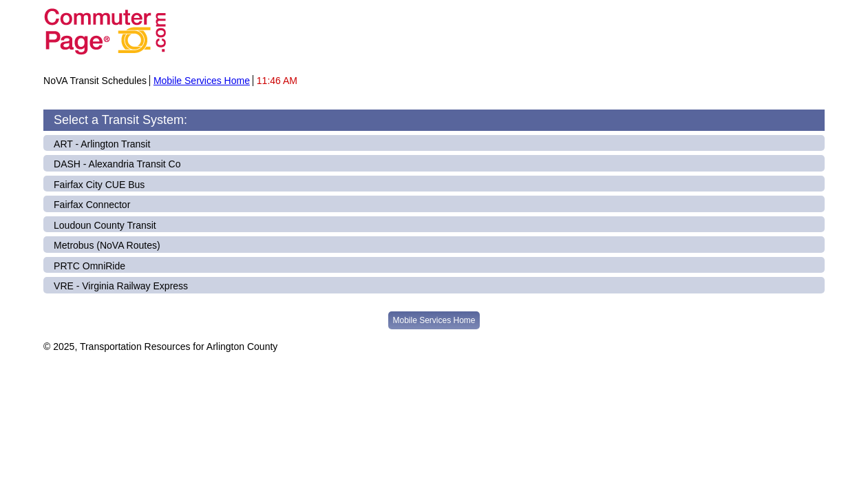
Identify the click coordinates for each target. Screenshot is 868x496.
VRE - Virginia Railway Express (121, 286)
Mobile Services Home (202, 81)
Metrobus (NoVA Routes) (107, 245)
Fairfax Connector (92, 205)
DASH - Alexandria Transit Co (117, 164)
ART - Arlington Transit (102, 144)
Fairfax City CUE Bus (99, 185)
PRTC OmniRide (89, 266)
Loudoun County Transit (105, 225)
